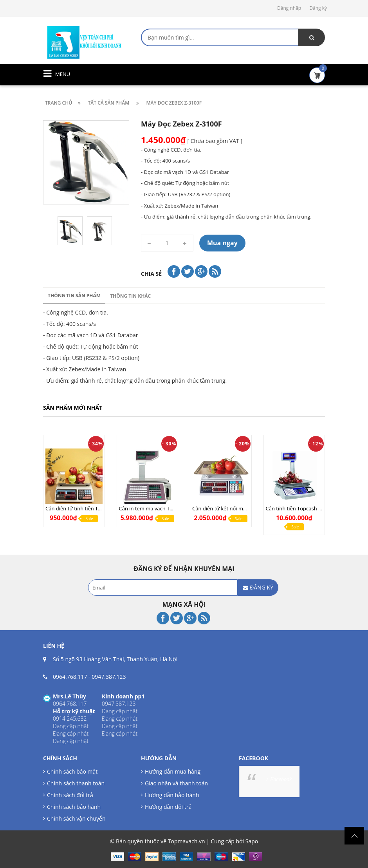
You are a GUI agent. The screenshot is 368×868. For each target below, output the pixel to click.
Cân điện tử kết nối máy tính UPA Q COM (241, 508)
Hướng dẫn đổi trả (168, 807)
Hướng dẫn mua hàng (173, 771)
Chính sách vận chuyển (76, 818)
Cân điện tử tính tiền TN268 (78, 508)
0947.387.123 (109, 677)
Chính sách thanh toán (76, 783)
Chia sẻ (151, 274)
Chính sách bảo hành (74, 807)
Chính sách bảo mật (72, 771)
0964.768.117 (70, 677)
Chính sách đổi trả (70, 795)
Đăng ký (318, 8)
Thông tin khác (130, 296)
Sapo (252, 841)
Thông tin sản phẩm (74, 296)
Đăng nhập (289, 8)
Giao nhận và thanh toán (176, 783)
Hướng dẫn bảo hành (172, 795)
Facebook (281, 779)
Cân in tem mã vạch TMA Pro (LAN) (160, 508)
